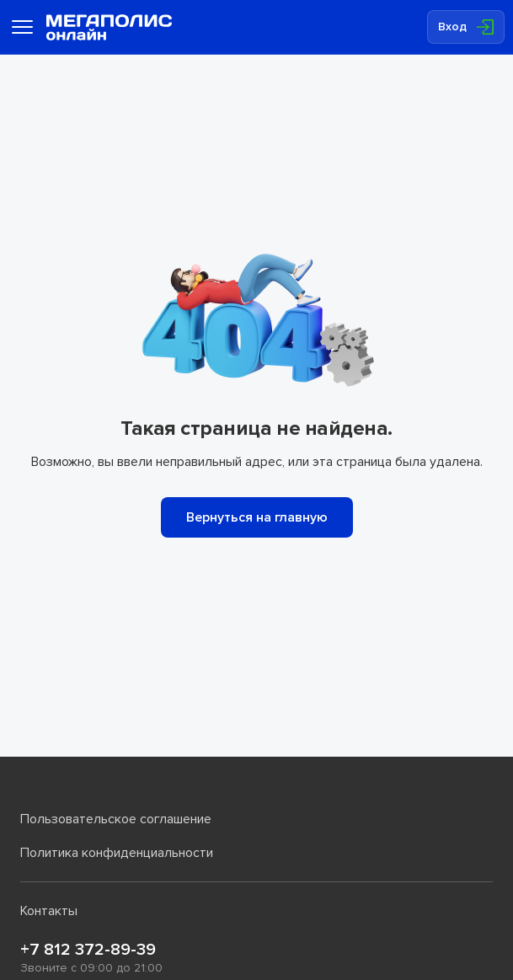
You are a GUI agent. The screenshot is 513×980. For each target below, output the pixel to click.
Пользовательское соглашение (116, 819)
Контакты (49, 911)
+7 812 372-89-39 (88, 950)
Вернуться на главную (257, 517)
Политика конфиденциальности (117, 853)
